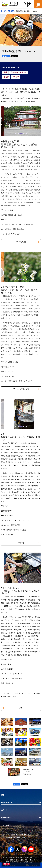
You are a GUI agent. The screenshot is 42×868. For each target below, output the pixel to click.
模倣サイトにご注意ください (21, 834)
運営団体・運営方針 (13, 838)
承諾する (6, 864)
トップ (3, 11)
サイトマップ (27, 838)
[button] (15, 134)
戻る (13, 708)
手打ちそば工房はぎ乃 (26, 389)
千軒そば (29, 543)
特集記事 (11, 11)
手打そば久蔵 (28, 242)
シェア (6, 56)
